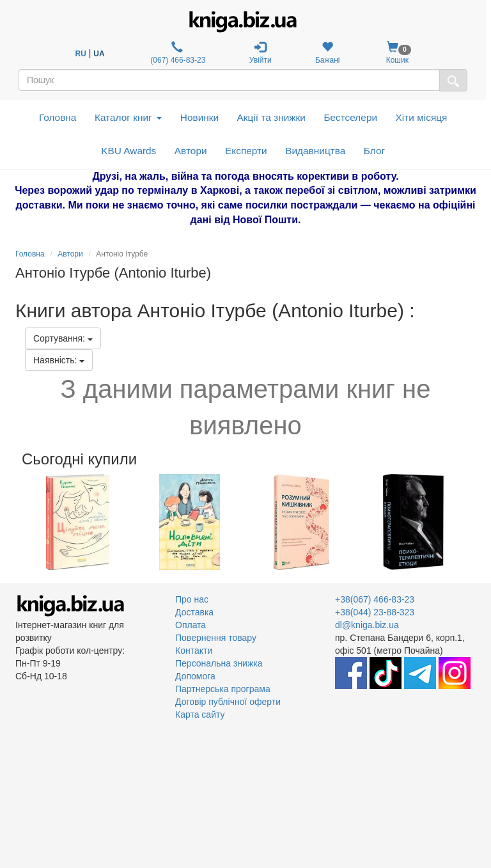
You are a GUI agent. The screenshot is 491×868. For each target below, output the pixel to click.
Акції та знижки (271, 117)
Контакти (194, 651)
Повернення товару (216, 638)
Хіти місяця (422, 117)
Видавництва (315, 151)
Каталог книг (128, 117)
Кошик (397, 53)
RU (81, 54)
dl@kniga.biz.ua (367, 625)
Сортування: (63, 338)
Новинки (199, 117)
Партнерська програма (223, 689)
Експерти (246, 151)
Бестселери (350, 117)
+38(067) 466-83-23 (375, 599)
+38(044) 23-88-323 (375, 612)
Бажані (328, 53)
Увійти (261, 53)
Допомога (195, 676)
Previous (17, 522)
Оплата (191, 625)
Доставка (194, 612)
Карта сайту (200, 714)
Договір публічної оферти (228, 702)
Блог (374, 151)
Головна (58, 117)
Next (474, 522)
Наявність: (59, 360)
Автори (191, 151)
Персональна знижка (219, 663)
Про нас (192, 599)
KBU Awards (129, 151)
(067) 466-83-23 (177, 53)
